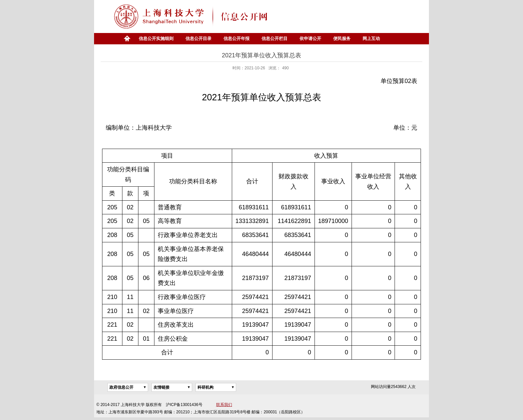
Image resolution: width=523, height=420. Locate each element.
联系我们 (224, 405)
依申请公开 (310, 38)
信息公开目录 (198, 38)
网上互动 (371, 38)
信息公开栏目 (275, 38)
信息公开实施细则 (156, 38)
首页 (127, 39)
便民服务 (342, 38)
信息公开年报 (236, 38)
